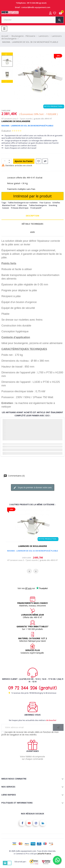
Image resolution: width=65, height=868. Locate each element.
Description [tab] (32, 216)
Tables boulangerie (38, 205)
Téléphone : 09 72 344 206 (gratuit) (31, 3)
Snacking (53, 205)
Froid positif (36, 208)
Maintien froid (9, 205)
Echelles (56, 203)
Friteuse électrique (20, 208)
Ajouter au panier (24, 161)
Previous (7, 81)
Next (7, 54)
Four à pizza (45, 203)
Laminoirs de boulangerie (16, 121)
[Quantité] (5, 161)
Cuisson (6, 208)
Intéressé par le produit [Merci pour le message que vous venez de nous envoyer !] (32, 196)
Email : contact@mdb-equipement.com (33, 7)
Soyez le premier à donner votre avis (33, 488)
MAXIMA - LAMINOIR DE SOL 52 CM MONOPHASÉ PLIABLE (33, 551)
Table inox (22, 205)
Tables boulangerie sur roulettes (23, 203)
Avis (32, 232)
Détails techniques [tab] (32, 224)
